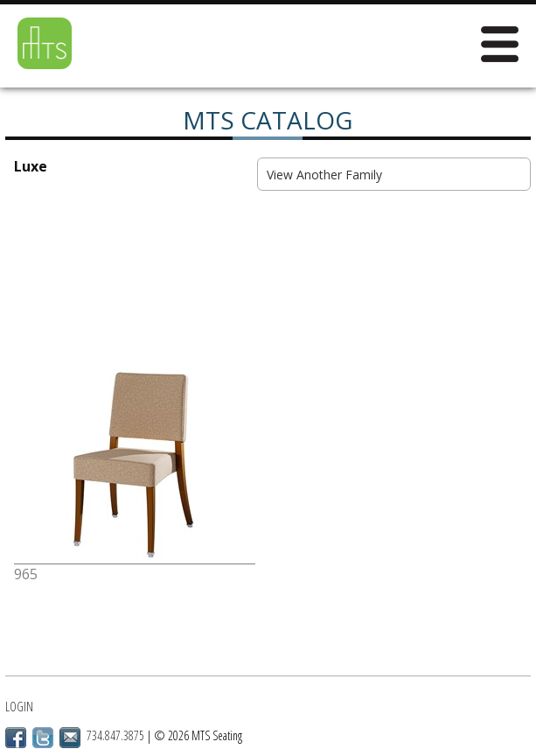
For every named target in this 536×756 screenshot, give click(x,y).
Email (70, 738)
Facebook (16, 738)
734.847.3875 (115, 735)
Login (19, 707)
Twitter (43, 738)
